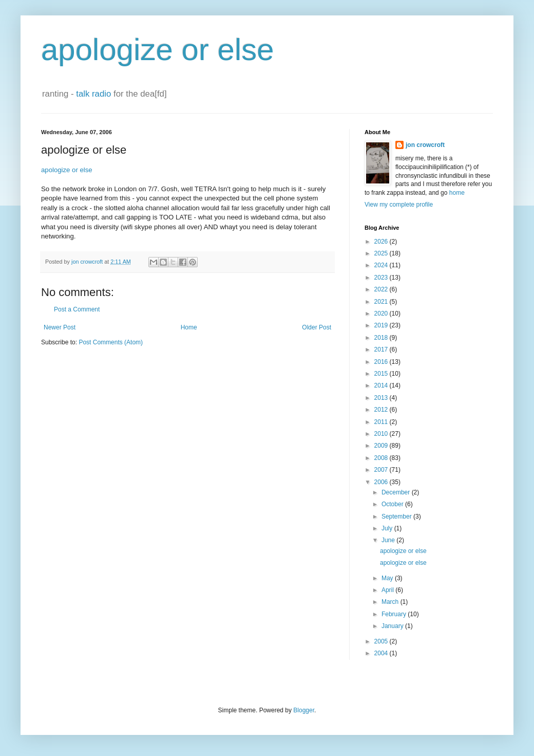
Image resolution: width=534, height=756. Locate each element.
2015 (382, 374)
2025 (382, 253)
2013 (382, 398)
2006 (382, 482)
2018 (382, 338)
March (391, 602)
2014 (382, 385)
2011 (382, 422)
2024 (382, 265)
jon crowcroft (425, 145)
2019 (382, 325)
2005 (382, 641)
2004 (382, 653)
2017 (382, 349)
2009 (382, 446)
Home (189, 327)
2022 (382, 289)
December (397, 492)
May (388, 578)
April (388, 590)
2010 (382, 434)
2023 (382, 278)
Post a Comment (77, 309)
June (389, 540)
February (395, 614)
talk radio (93, 94)
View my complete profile (399, 205)
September (397, 517)
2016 (382, 362)
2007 (382, 470)
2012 (382, 410)
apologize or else (158, 50)
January (393, 626)
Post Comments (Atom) (111, 342)
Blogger (304, 710)
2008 (382, 458)
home (457, 193)
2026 (382, 242)
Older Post (317, 327)
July (388, 528)
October (393, 504)
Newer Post (60, 327)
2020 (382, 314)
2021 (382, 302)
